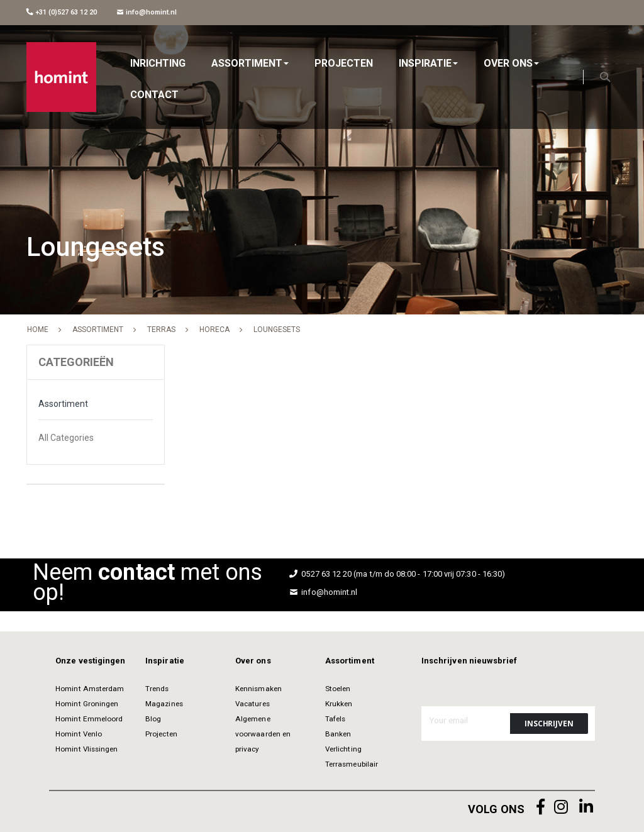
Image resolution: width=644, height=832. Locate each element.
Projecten (161, 734)
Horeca (214, 330)
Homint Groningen (87, 704)
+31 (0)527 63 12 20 (62, 12)
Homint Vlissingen (86, 749)
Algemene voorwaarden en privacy (263, 734)
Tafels (335, 719)
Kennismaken (258, 689)
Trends (157, 689)
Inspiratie (165, 661)
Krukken (339, 704)
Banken (338, 734)
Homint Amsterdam (90, 689)
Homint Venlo (79, 734)
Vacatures (253, 704)
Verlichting (343, 749)
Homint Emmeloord (89, 719)
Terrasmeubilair (352, 764)
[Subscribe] (549, 724)
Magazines (164, 704)
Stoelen (338, 689)
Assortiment (98, 330)
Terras (161, 330)
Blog (153, 719)
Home (38, 330)
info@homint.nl (147, 12)
